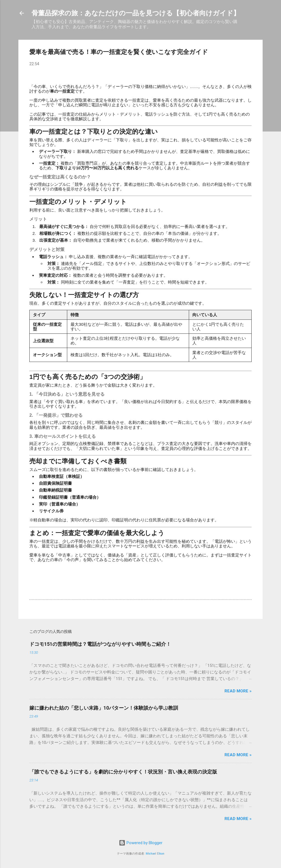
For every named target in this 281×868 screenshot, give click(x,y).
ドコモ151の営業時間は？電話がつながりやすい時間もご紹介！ (100, 644)
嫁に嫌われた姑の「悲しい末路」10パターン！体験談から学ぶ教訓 (104, 708)
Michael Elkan (155, 854)
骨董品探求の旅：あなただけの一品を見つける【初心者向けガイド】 (136, 13)
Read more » (238, 691)
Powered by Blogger (141, 843)
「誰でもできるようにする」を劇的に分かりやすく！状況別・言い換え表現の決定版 (123, 772)
